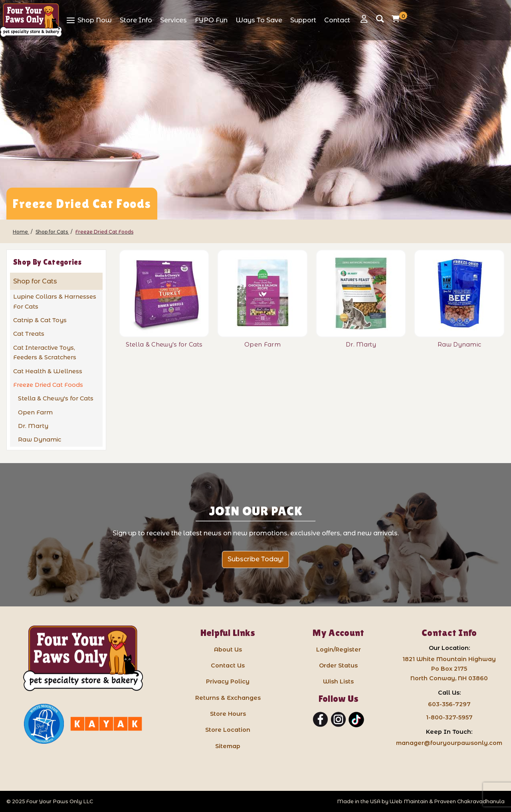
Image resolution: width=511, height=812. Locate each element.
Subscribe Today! (255, 559)
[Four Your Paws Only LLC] (83, 659)
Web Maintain (409, 801)
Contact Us (228, 665)
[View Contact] (337, 20)
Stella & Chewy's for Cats (56, 398)
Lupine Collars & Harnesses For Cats (55, 302)
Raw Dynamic (40, 440)
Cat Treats (29, 334)
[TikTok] (356, 720)
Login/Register (339, 650)
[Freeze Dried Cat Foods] (104, 232)
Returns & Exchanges (228, 698)
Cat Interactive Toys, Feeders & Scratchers (45, 353)
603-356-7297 (449, 704)
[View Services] (173, 20)
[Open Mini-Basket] (398, 19)
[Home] (21, 232)
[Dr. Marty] (361, 293)
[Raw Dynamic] (459, 293)
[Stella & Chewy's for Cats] (164, 293)
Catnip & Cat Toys (40, 320)
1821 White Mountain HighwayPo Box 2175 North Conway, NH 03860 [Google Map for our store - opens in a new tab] (449, 669)
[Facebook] (320, 720)
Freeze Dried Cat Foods (48, 385)
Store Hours (228, 714)
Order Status (338, 665)
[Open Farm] (262, 293)
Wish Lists (338, 681)
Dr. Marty (33, 426)
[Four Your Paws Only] (31, 20)
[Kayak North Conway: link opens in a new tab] (106, 724)
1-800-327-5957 (449, 717)
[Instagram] (338, 720)
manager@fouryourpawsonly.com (449, 743)
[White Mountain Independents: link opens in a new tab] (44, 724)
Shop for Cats (35, 281)
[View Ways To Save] (259, 20)
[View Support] (303, 20)
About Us (228, 650)
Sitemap (228, 746)
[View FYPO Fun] (211, 20)
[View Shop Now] (89, 20)
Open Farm (35, 412)
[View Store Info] (136, 20)
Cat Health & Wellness (48, 371)
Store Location (228, 730)
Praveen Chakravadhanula (469, 801)
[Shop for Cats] (52, 232)
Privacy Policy (228, 681)
